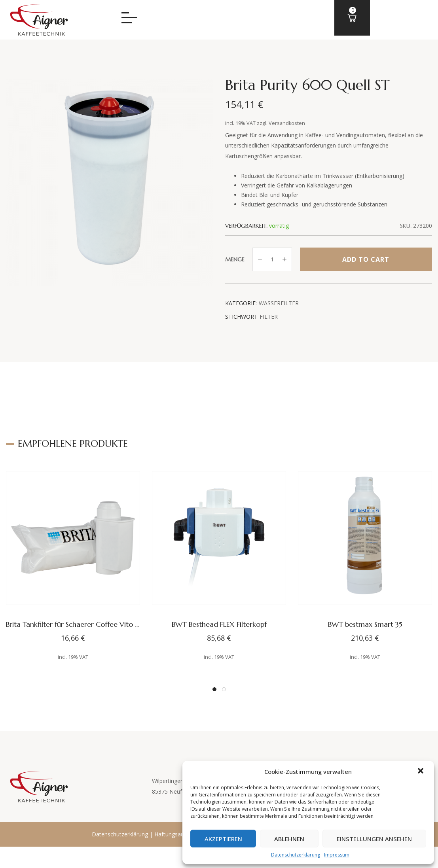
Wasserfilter (279, 303)
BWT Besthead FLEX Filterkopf (219, 624)
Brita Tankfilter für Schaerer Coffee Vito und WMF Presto (97, 624)
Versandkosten (287, 123)
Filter (269, 317)
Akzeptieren (213, 839)
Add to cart (366, 259)
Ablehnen (283, 839)
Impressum (331, 855)
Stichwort (241, 317)
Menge (235, 259)
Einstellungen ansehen (372, 839)
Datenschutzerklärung (290, 855)
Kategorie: (241, 303)
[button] (421, 772)
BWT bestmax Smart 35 (365, 624)
